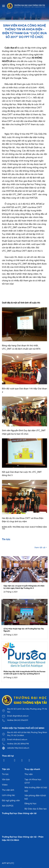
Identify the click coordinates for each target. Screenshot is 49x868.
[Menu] (4, 6)
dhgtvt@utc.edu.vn (21, 716)
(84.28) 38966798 (21, 744)
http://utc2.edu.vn (22, 748)
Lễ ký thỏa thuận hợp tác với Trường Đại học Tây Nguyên (24, 630)
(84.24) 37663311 (21, 720)
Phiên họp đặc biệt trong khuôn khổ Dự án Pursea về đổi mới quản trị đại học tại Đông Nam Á (24, 673)
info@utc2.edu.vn (20, 739)
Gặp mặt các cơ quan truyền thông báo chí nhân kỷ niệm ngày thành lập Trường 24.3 (24, 587)
